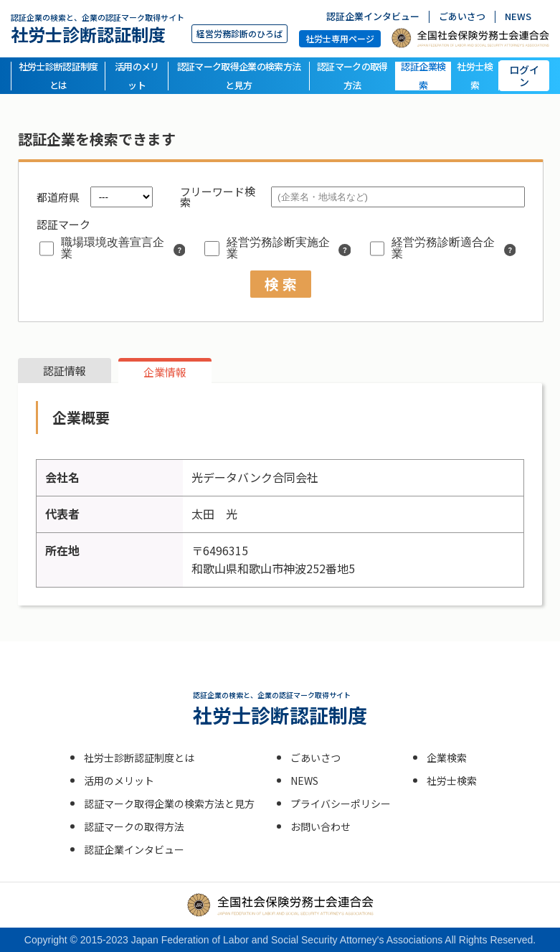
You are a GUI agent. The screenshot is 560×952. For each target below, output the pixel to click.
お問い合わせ (321, 826)
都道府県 (58, 197)
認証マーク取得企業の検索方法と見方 (239, 76)
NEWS (518, 17)
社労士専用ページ (340, 38)
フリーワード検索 (218, 197)
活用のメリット (137, 76)
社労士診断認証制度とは (58, 76)
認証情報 (65, 371)
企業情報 (165, 372)
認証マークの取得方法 (352, 76)
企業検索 (447, 758)
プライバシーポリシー (341, 803)
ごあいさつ (462, 17)
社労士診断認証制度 (98, 28)
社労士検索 (474, 76)
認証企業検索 (423, 76)
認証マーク (63, 224)
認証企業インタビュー (373, 17)
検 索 (281, 284)
